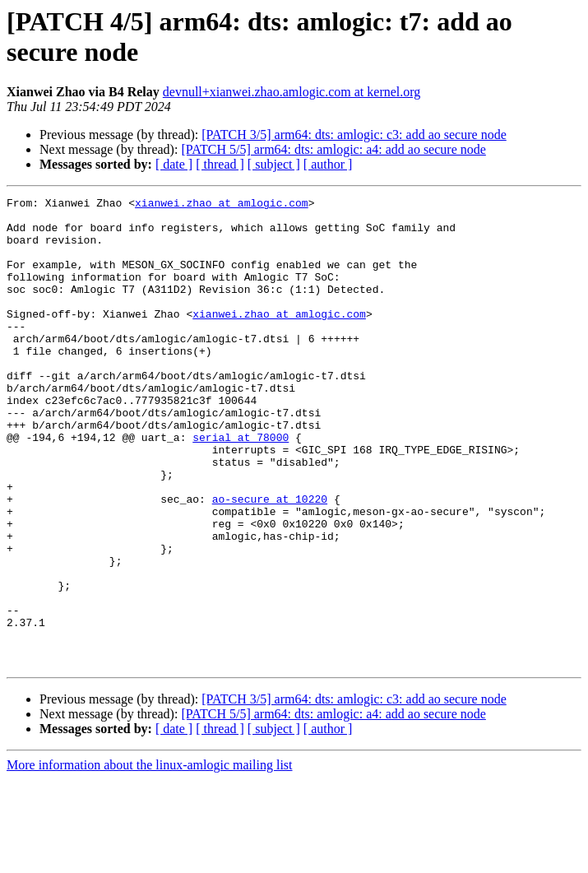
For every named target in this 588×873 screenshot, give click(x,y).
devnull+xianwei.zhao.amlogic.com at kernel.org (292, 92)
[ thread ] (220, 164)
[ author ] (328, 164)
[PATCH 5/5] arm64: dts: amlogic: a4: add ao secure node (333, 149)
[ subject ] (274, 164)
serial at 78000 (241, 486)
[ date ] (174, 164)
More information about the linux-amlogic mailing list (150, 859)
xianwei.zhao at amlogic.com (222, 205)
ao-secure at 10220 (270, 560)
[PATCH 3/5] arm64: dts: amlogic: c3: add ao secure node (354, 135)
